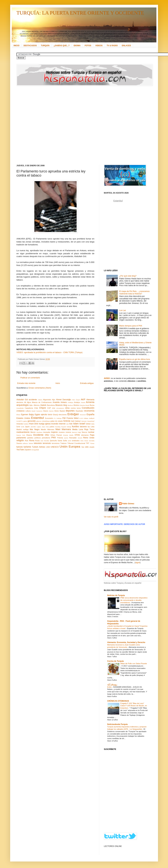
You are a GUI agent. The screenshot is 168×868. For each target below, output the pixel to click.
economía (89, 411)
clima (67, 408)
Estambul (38, 418)
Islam (76, 424)
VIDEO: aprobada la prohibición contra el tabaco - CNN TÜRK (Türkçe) (50, 352)
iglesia (48, 424)
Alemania (90, 400)
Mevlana (39, 432)
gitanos (39, 421)
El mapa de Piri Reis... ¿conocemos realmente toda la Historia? (134, 292)
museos (62, 432)
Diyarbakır (80, 411)
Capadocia (29, 408)
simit (69, 441)
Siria (82, 441)
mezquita (47, 432)
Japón (27, 427)
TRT (88, 443)
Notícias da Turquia (116, 595)
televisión (38, 443)
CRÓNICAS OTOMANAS (118, 701)
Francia (70, 418)
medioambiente (23, 432)
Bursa (92, 405)
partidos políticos (34, 438)
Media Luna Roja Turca (83, 429)
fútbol (76, 418)
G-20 (81, 418)
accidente (33, 400)
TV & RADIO (112, 46)
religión (20, 440)
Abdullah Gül (22, 400)
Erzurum (83, 415)
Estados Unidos (23, 418)
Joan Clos (45, 427)
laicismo (83, 427)
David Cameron (37, 411)
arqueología (23, 405)
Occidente (38, 435)
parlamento (21, 438)
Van (83, 447)
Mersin (33, 432)
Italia (93, 424)
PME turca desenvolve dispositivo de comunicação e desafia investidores (134, 600)
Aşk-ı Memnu (35, 405)
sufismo (25, 443)
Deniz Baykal (60, 411)
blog (65, 405)
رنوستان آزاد (112, 685)
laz (89, 427)
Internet (62, 424)
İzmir (18, 427)
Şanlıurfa (53, 441)
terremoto (47, 443)
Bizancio (59, 405)
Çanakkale (20, 408)
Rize (27, 441)
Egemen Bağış (28, 415)
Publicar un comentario (30, 378)
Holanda (20, 424)
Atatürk (43, 405)
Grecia (67, 421)
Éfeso (19, 415)
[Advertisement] (38, 125)
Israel (82, 424)
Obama (29, 435)
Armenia (90, 402)
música (68, 432)
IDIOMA (77, 46)
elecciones (63, 415)
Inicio (58, 383)
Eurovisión (49, 418)
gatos (25, 421)
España (91, 414)
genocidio (32, 421)
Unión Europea (70, 447)
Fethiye (59, 418)
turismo (27, 447)
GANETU (20, 421)
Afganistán (47, 400)
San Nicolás (45, 441)
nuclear (91, 432)
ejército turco (47, 415)
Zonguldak (35, 450)
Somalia (92, 441)
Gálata (86, 418)
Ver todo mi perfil (111, 517)
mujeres (54, 432)
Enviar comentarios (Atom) (40, 388)
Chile (36, 408)
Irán (71, 424)
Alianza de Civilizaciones (42, 402)
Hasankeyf (91, 421)
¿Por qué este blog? (128, 276)
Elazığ (55, 415)
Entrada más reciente (26, 383)
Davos (46, 411)
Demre (51, 411)
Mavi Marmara (63, 429)
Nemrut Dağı (76, 432)
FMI (64, 418)
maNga (26, 429)
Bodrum (70, 405)
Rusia (38, 441)
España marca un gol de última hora (135, 359)
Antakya (70, 402)
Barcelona (51, 405)
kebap (69, 427)
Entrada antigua (87, 383)
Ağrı (54, 400)
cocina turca (76, 408)
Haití (73, 421)
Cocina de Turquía (116, 661)
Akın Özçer (76, 400)
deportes (70, 411)
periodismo (46, 438)
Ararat (83, 402)
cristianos (21, 411)
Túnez (92, 443)
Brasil (87, 405)
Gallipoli (92, 418)
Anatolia (56, 402)
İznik (23, 427)
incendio (55, 424)
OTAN (77, 435)
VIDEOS (99, 46)
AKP (83, 399)
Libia (93, 427)
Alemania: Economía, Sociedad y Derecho (126, 642)
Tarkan (31, 443)
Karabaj (58, 427)
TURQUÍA (45, 46)
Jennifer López (36, 427)
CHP (49, 408)
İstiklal (88, 424)
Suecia (19, 443)
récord (80, 438)
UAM (48, 447)
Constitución (88, 408)
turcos (20, 447)
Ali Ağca (27, 402)
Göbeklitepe (46, 421)
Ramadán (73, 438)
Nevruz (84, 432)
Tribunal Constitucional (76, 443)
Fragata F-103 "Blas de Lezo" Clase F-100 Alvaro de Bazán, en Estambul (134, 706)
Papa (92, 435)
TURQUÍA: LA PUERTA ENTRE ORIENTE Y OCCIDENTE (80, 13)
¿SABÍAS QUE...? (62, 46)
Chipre (42, 408)
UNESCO (55, 447)
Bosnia (82, 405)
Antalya (77, 402)
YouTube (20, 450)
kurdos (75, 426)
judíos (52, 427)
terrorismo (56, 443)
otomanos (85, 435)
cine (54, 408)
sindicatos (76, 441)
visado (92, 447)
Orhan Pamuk (56, 435)
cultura (28, 411)
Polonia (60, 438)
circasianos (60, 408)
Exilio (110, 687)
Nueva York (21, 435)
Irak (67, 424)
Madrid (19, 429)
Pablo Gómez (128, 504)
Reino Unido (89, 438)
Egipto (37, 415)
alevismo (20, 402)
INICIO (17, 46)
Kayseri (64, 427)
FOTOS (88, 46)
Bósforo (77, 405)
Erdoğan (73, 414)
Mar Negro (35, 429)
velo (87, 447)
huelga (42, 424)
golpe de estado (57, 421)
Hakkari (78, 421)
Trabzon (63, 443)
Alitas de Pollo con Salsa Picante (134, 664)
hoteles (26, 424)
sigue (138, 563)
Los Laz (123, 310)
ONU (47, 435)
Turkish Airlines (39, 447)
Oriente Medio (68, 435)
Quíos (66, 438)
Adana (40, 400)
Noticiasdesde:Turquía (117, 724)
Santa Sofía (62, 441)
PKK (54, 438)
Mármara (51, 429)
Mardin (43, 429)
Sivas (86, 441)
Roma (32, 441)
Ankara (64, 402)
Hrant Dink (34, 424)
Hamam (84, 421)
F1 (55, 418)
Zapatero (28, 450)
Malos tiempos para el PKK (131, 326)
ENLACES (126, 46)
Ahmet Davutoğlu (64, 400)
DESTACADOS (30, 46)
